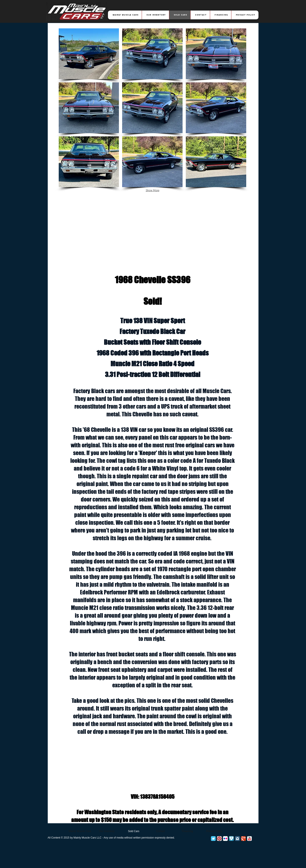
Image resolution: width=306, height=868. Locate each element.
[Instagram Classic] (237, 839)
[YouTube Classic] (249, 839)
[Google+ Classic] (243, 839)
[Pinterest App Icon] (219, 839)
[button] (89, 54)
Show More (153, 190)
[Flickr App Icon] (225, 839)
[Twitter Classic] (213, 839)
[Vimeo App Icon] (231, 839)
